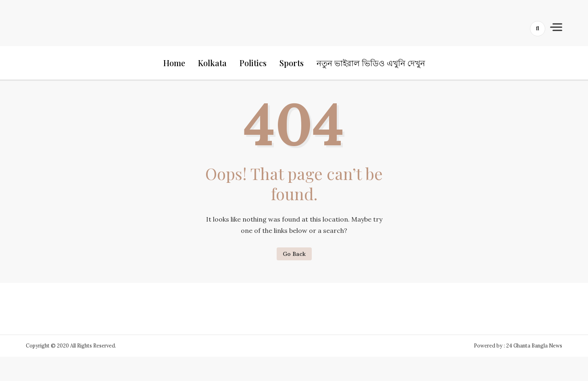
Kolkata (212, 63)
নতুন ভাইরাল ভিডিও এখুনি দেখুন (371, 63)
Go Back (294, 254)
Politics (253, 63)
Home (174, 63)
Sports (292, 63)
